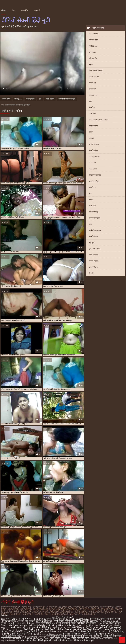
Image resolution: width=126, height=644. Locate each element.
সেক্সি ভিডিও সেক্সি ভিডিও (102, 638)
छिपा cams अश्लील (96, 71)
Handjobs (93, 169)
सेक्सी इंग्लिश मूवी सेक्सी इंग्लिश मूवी (68, 621)
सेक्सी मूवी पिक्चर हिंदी (110, 611)
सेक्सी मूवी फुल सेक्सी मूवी (23, 613)
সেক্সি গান (39, 630)
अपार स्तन (92, 52)
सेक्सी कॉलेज (93, 236)
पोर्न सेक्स (60, 630)
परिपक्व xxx (93, 95)
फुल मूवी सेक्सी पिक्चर (65, 607)
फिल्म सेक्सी (28, 630)
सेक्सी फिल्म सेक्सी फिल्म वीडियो (91, 630)
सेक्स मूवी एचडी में (84, 608)
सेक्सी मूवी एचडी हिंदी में (95, 611)
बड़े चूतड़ (92, 243)
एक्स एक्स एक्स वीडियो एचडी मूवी (11, 607)
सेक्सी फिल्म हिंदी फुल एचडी (106, 610)
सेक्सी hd (92, 107)
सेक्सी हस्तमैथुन (94, 181)
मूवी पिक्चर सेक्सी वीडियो (66, 625)
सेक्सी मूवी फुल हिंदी (37, 613)
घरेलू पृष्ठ (4, 10)
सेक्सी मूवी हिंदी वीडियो (57, 614)
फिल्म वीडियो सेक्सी (84, 632)
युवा (90, 101)
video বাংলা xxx (100, 632)
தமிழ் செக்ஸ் (29, 627)
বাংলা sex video (9, 623)
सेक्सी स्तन (93, 187)
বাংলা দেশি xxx (26, 619)
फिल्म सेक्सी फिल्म (43, 623)
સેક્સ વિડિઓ (50, 632)
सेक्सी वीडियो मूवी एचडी (42, 640)
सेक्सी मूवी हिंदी (95, 613)
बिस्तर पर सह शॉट (95, 175)
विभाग (14, 10)
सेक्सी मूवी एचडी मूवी (67, 611)
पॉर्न (90, 636)
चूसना (91, 64)
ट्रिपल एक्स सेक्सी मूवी (39, 607)
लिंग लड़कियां (93, 126)
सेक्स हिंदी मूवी (95, 608)
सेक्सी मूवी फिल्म (69, 623)
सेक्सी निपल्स (94, 267)
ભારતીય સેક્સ (105, 634)
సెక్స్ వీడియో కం (92, 627)
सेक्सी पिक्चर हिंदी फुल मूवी (16, 610)
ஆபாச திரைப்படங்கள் (34, 636)
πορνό (103, 621)
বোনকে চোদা (65, 619)
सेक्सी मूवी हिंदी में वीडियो (41, 614)
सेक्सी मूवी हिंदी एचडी (107, 613)
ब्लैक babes (94, 255)
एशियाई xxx (93, 46)
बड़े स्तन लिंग (93, 58)
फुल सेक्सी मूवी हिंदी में (92, 607)
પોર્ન (101, 627)
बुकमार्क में (37, 10)
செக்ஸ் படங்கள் (41, 638)
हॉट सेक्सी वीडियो (15, 636)
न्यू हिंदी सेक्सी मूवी (52, 607)
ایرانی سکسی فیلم (14, 630)
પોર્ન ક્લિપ (6, 634)
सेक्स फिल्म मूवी (72, 608)
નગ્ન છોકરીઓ (106, 625)
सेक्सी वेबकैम (93, 150)
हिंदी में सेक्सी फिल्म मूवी (84, 640)
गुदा (90, 193)
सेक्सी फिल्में (50, 630)
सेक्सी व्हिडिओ (52, 619)
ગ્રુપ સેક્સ (103, 623)
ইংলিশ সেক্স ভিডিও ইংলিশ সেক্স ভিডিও (35, 621)
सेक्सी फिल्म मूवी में (76, 610)
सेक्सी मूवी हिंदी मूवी (15, 614)
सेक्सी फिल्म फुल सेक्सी (62, 610)
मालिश (91, 200)
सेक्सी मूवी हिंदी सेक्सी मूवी (72, 614)
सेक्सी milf (93, 83)
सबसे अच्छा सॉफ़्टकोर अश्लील (99, 120)
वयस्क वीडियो (25, 10)
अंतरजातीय (93, 163)
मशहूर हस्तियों (94, 261)
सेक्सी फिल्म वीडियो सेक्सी (22, 634)
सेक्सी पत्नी (93, 89)
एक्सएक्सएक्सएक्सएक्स (11, 638)
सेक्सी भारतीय (94, 34)
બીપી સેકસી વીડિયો (26, 623)
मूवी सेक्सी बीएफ (51, 608)
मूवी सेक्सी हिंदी (62, 608)
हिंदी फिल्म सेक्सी (116, 632)
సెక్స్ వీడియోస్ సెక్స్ (80, 619)
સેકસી (11, 632)
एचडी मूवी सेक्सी (26, 607)
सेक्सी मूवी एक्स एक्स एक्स (41, 611)
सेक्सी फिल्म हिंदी (90, 634)
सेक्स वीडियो (26, 640)
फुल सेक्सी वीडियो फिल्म (107, 607)
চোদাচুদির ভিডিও (9, 621)
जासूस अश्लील (94, 144)
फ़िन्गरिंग (92, 273)
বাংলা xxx (66, 638)
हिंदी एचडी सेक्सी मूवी (55, 636)
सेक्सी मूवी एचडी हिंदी (81, 611)
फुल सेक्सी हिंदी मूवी (35, 632)
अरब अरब (92, 114)
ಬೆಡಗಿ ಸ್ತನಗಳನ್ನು (92, 621)
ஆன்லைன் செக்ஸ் (61, 627)
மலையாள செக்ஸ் (66, 632)
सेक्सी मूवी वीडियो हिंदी (51, 613)
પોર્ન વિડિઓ (20, 632)
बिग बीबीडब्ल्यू (94, 212)
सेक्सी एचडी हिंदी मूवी (107, 608)
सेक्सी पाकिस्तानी (95, 218)
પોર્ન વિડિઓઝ (78, 627)
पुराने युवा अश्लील (95, 249)
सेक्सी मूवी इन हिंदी (26, 611)
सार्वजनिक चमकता (95, 230)
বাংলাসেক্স (98, 636)
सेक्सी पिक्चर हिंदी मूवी (31, 610)
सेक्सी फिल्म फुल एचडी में (47, 610)
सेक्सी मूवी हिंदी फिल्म (80, 638)
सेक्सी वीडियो (16, 627)
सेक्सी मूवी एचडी (54, 611)
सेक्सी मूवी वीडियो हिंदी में (66, 613)
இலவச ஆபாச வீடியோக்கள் (48, 634)
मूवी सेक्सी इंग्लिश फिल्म (87, 623)
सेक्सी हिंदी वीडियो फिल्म (63, 640)
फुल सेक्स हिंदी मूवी (79, 607)
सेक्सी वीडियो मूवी (44, 627)
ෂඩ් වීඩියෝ (113, 621)
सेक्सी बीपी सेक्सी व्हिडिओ (44, 625)
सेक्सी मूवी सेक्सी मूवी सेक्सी (76, 636)
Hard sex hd (94, 77)
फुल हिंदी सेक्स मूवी (26, 608)
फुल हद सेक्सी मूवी (13, 608)
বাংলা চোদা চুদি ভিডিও (88, 625)
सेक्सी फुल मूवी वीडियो (13, 611)
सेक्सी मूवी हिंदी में (28, 614)
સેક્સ (118, 638)
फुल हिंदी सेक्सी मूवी (39, 608)
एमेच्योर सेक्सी (94, 40)
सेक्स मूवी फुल (70, 630)
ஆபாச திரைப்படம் (11, 640)
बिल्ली (91, 132)
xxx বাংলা (56, 623)
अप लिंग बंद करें (94, 157)
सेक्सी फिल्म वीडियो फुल (90, 610)
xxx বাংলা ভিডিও (9, 619)
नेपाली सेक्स (94, 619)
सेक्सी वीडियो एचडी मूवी (88, 614)
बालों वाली (92, 206)
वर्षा (90, 224)
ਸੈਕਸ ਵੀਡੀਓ (55, 638)
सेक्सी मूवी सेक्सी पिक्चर (82, 613)
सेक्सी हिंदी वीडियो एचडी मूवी (67, 99)
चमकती (92, 138)
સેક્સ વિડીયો (39, 619)
